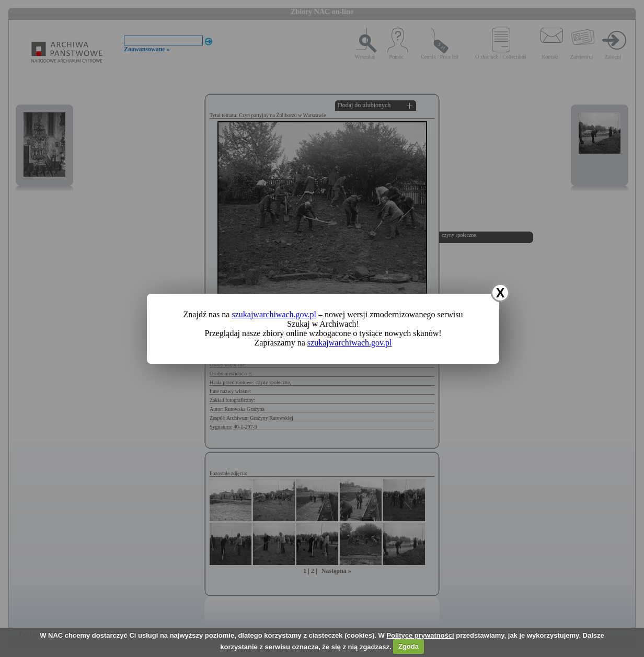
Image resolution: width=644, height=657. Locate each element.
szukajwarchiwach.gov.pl (274, 314)
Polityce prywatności (420, 635)
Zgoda (409, 646)
